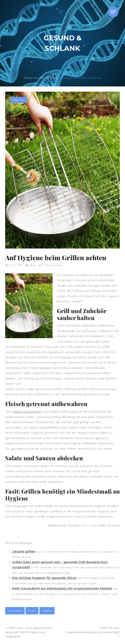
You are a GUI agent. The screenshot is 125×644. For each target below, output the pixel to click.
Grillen (32, 611)
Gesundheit (15, 611)
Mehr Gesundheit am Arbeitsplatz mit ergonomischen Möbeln (62, 588)
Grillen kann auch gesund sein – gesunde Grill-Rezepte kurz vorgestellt (30, 632)
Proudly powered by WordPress (80, 78)
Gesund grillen (24, 552)
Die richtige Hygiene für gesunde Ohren (44, 578)
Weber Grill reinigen (27, 411)
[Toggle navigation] (113, 12)
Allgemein (19, 100)
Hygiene (47, 611)
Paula (31, 265)
